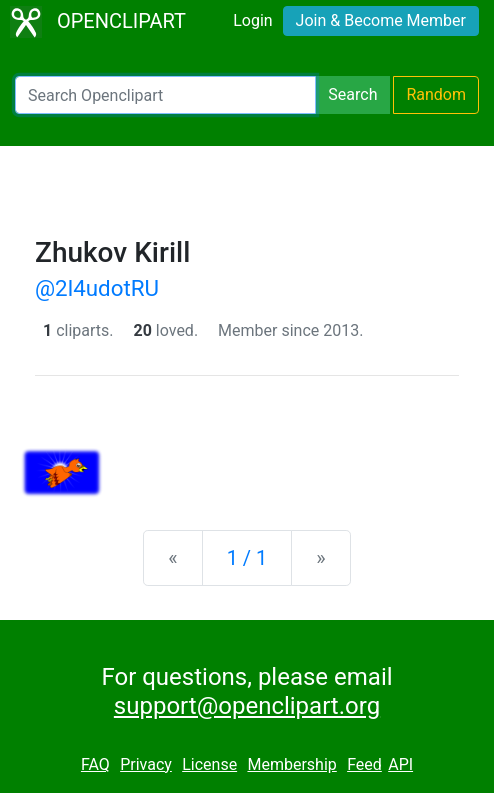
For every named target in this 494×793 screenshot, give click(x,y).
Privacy (146, 764)
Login (252, 20)
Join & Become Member (381, 20)
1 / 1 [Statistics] (247, 558)
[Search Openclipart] (165, 95)
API (400, 764)
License (209, 764)
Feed (364, 764)
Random (436, 94)
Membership (291, 764)
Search (352, 94)
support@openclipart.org (247, 706)
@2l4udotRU (97, 288)
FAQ (95, 764)
